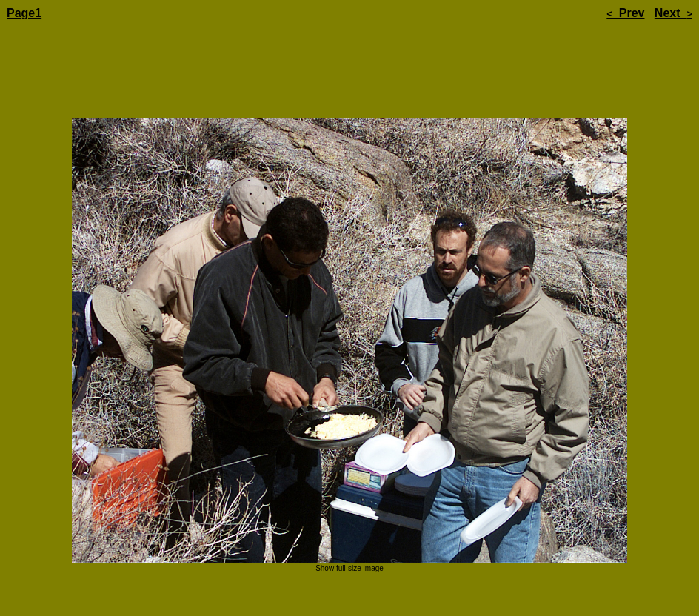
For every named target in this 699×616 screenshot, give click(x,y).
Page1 (24, 13)
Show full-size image (349, 527)
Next (673, 13)
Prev (625, 13)
